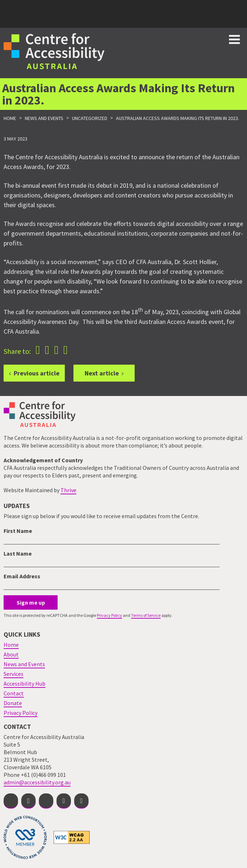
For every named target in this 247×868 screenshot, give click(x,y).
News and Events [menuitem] (24, 664)
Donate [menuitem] (13, 703)
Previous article (37, 373)
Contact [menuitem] (14, 693)
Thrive (68, 490)
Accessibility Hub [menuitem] (24, 684)
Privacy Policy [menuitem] (21, 713)
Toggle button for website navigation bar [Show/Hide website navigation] (234, 39)
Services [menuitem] (14, 674)
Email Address (22, 576)
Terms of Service (146, 615)
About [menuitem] (11, 654)
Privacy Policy (109, 615)
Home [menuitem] (11, 645)
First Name (18, 531)
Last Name (18, 553)
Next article (102, 373)
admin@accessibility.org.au (37, 782)
